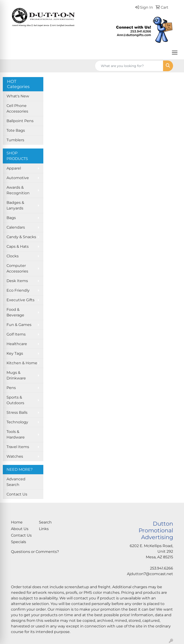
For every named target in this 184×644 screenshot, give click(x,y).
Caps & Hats (18, 246)
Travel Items (18, 447)
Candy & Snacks (21, 237)
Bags (11, 218)
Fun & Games (19, 325)
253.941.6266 (162, 568)
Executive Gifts (20, 300)
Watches (15, 456)
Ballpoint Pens (20, 121)
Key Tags (15, 353)
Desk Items (17, 281)
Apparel (14, 168)
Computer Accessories (17, 268)
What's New (18, 96)
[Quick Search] (129, 66)
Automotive (18, 178)
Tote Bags (16, 130)
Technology (17, 422)
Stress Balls (17, 412)
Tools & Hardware (16, 434)
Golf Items (16, 334)
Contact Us (17, 494)
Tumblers (15, 140)
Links (44, 529)
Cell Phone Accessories (17, 108)
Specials (19, 542)
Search (45, 522)
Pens (11, 388)
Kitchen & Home (22, 363)
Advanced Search (16, 482)
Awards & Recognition (18, 190)
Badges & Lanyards (15, 205)
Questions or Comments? (35, 552)
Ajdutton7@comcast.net (150, 574)
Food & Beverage (15, 312)
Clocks (13, 256)
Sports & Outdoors (15, 400)
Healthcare (17, 344)
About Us (20, 529)
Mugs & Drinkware (16, 375)
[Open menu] (175, 53)
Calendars (16, 227)
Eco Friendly (18, 290)
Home (17, 522)
